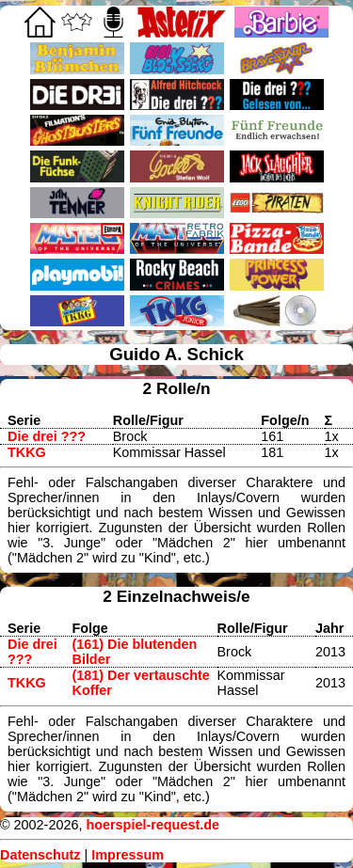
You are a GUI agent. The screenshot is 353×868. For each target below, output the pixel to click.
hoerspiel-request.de (152, 825)
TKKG (27, 452)
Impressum (128, 855)
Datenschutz (40, 855)
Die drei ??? (47, 436)
